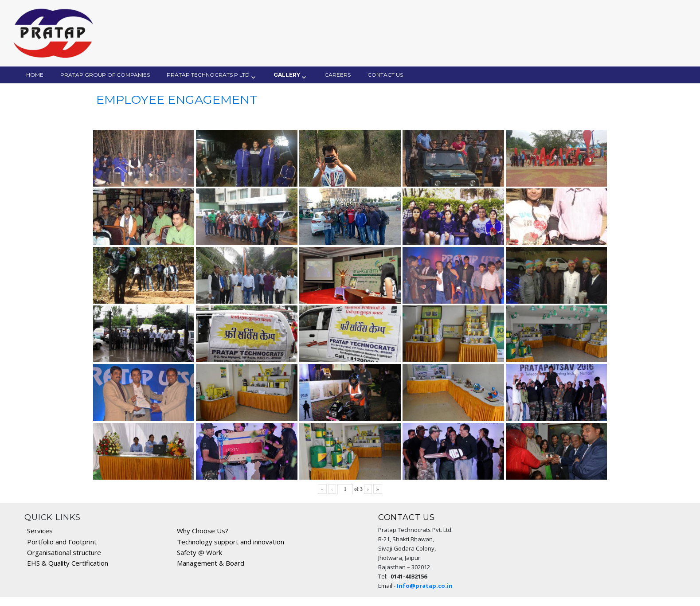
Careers (338, 75)
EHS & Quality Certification (68, 563)
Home (35, 75)
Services (40, 531)
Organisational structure (64, 552)
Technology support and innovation (231, 542)
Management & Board (211, 563)
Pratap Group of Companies (105, 75)
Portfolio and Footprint (62, 542)
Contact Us (385, 75)
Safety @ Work (199, 552)
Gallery (287, 75)
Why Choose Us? (203, 531)
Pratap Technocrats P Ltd (208, 75)
